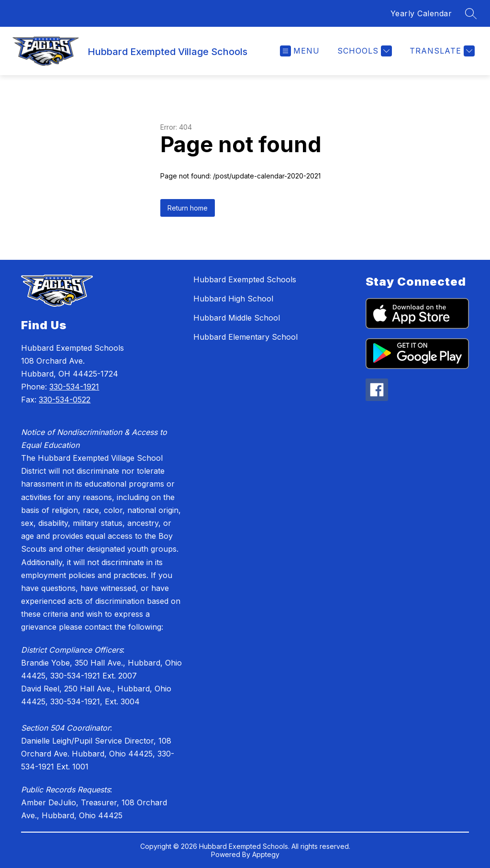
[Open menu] (300, 51)
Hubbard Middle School (237, 318)
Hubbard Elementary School (245, 337)
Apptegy (266, 854)
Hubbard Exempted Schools (245, 279)
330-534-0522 (65, 400)
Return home (188, 208)
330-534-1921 (74, 387)
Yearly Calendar (421, 13)
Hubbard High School (233, 299)
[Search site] (471, 13)
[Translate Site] (441, 51)
